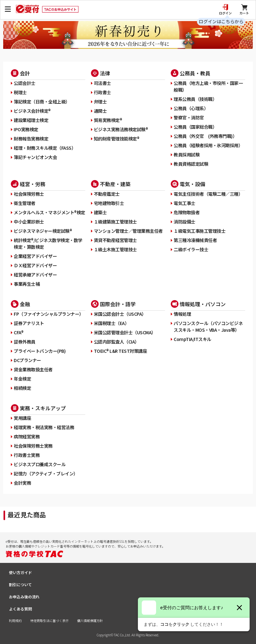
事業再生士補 (27, 284)
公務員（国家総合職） (195, 127)
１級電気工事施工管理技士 (200, 231)
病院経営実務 (27, 436)
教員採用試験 (187, 155)
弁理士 (100, 102)
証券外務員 (25, 342)
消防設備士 (184, 222)
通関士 (100, 111)
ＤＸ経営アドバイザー (35, 265)
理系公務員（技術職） (195, 99)
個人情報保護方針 (90, 621)
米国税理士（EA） (112, 323)
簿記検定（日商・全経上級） (42, 102)
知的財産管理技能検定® (117, 139)
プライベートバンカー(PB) (40, 351)
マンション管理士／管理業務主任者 (128, 231)
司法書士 (102, 83)
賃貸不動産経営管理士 (115, 240)
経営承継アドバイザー (35, 275)
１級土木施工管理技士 (115, 249)
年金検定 (22, 379)
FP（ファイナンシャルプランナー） (49, 314)
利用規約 (15, 621)
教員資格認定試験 (191, 164)
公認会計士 (25, 83)
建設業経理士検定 (31, 120)
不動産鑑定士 (107, 194)
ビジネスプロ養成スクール (40, 464)
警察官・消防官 (189, 117)
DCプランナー (27, 360)
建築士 (100, 212)
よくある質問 (20, 609)
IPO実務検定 (26, 129)
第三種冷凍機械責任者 (195, 240)
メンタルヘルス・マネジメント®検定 (49, 212)
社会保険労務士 (29, 194)
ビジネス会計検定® (32, 111)
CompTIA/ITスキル (192, 339)
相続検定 (22, 388)
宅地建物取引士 (109, 203)
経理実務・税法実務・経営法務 (44, 427)
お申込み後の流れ (24, 597)
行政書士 (102, 92)
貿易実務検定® (108, 120)
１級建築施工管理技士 (115, 222)
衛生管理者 (25, 203)
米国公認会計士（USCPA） (120, 314)
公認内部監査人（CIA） (117, 342)
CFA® (19, 332)
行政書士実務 (27, 455)
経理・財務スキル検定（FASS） (45, 148)
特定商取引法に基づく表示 (49, 621)
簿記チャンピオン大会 (35, 157)
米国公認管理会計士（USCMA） (125, 332)
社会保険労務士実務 (33, 446)
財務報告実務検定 (31, 139)
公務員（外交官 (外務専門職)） (205, 136)
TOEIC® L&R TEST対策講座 (120, 351)
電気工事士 (184, 203)
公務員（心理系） (191, 108)
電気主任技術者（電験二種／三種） (208, 194)
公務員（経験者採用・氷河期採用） (208, 145)
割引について (20, 584)
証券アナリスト (29, 323)
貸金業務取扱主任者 (33, 369)
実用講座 (22, 418)
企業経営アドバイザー (35, 256)
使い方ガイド (20, 572)
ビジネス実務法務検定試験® (121, 129)
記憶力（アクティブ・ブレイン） (46, 474)
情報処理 (182, 314)
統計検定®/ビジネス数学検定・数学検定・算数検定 (48, 243)
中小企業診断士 (29, 222)
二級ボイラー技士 (191, 249)
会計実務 (22, 483)
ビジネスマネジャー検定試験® (43, 231)
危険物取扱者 (187, 212)
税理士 (20, 92)
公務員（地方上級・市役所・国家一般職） (208, 86)
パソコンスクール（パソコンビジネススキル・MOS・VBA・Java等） (208, 326)
